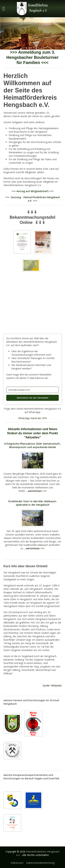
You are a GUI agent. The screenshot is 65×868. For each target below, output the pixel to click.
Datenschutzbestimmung (40, 863)
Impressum (17, 863)
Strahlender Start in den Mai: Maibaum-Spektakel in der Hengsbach (33, 503)
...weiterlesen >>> (36, 491)
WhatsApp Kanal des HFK (33, 418)
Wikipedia (56, 686)
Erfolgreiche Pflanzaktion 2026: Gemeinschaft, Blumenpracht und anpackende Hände (32, 445)
